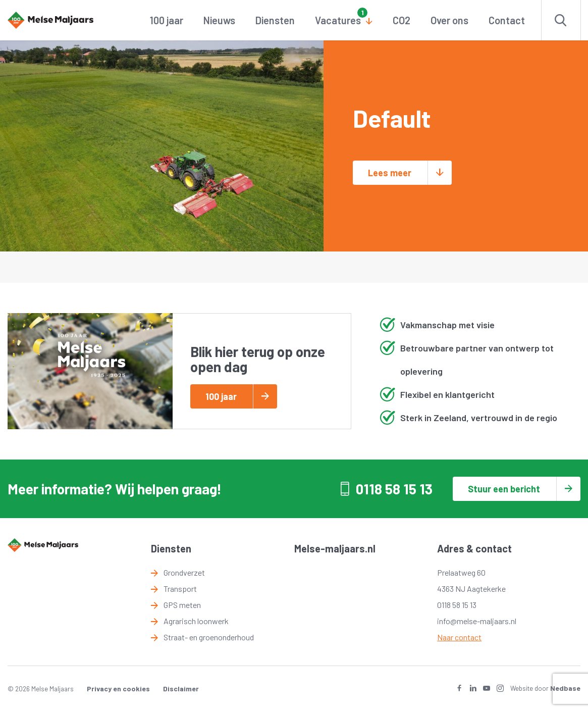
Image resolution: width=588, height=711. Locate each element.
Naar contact (459, 637)
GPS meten (182, 605)
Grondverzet (184, 572)
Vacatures (338, 20)
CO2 (402, 20)
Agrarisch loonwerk (196, 621)
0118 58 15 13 (394, 489)
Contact (507, 20)
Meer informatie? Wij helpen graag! (115, 489)
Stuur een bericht (504, 489)
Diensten (275, 20)
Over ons (449, 20)
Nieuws (219, 20)
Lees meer (390, 173)
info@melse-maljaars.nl (477, 621)
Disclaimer (181, 689)
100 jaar (167, 20)
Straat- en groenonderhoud (209, 637)
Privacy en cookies (118, 689)
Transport (180, 589)
